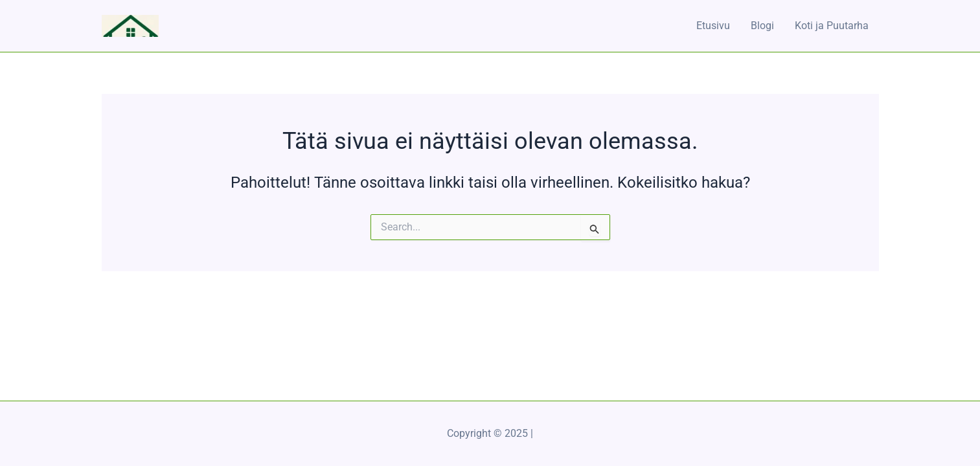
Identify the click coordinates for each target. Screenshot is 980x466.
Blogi (762, 26)
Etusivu (713, 26)
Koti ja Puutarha (832, 26)
